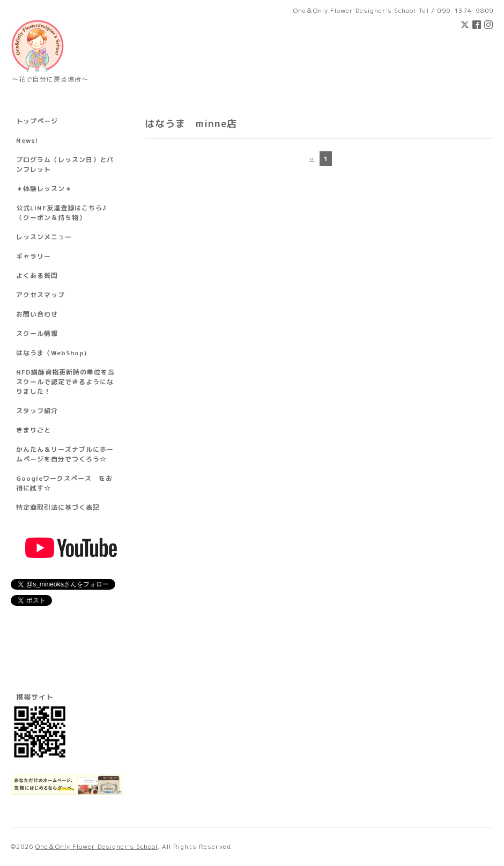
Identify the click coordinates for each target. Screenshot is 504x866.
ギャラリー (34, 256)
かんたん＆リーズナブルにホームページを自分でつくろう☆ (65, 454)
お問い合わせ (37, 314)
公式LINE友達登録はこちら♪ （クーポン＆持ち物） (61, 213)
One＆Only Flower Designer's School (97, 846)
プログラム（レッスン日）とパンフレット (65, 164)
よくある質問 (37, 276)
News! (27, 140)
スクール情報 (37, 333)
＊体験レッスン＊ (44, 189)
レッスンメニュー (44, 237)
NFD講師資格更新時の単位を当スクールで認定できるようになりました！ (65, 382)
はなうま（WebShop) (51, 353)
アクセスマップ (40, 295)
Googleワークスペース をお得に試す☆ (64, 483)
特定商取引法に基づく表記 (58, 507)
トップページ (37, 121)
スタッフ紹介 (37, 411)
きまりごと (34, 430)
